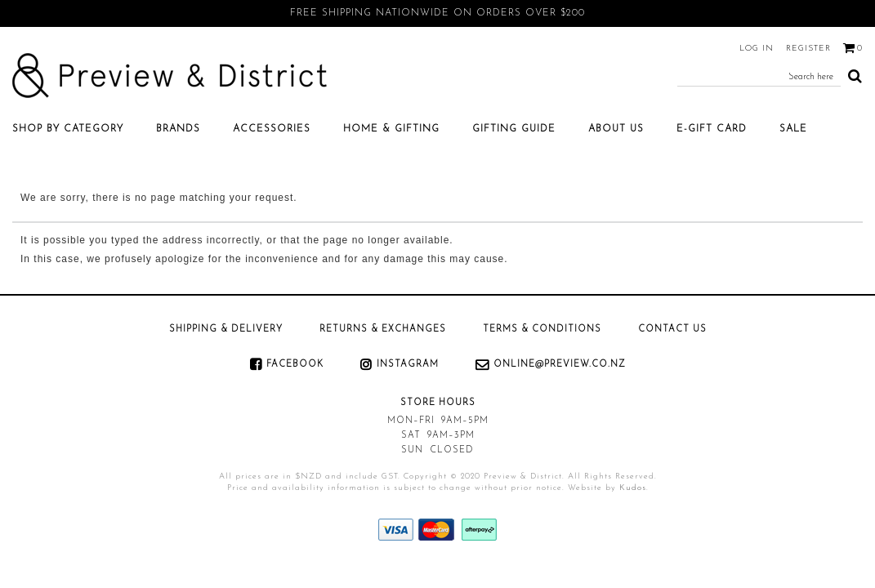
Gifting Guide (514, 129)
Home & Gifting (391, 129)
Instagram (408, 365)
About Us (616, 129)
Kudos (633, 488)
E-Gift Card (712, 129)
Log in (757, 49)
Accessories (272, 129)
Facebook (295, 365)
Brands (178, 129)
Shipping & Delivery (226, 330)
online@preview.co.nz (560, 365)
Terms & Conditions (542, 330)
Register (808, 49)
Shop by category (68, 129)
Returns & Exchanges (383, 330)
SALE (793, 129)
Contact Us (672, 330)
